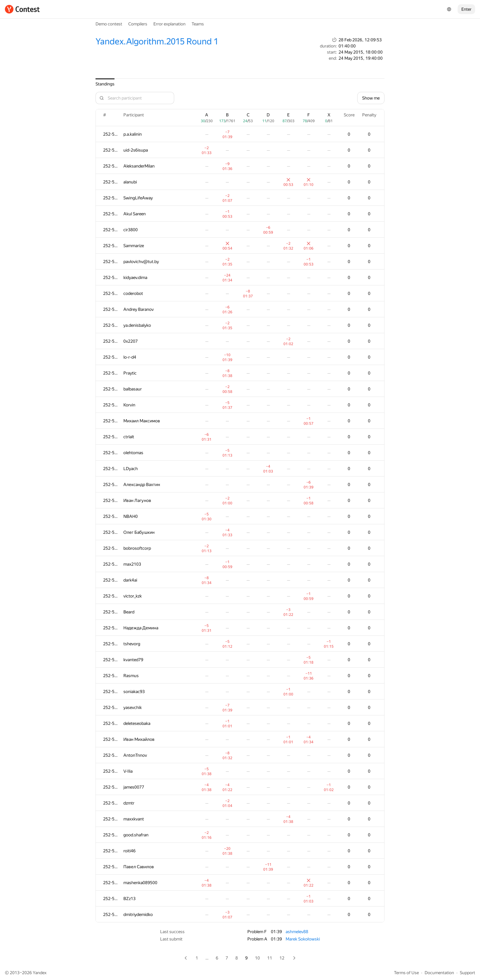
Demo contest (109, 24)
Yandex (40, 973)
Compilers (138, 24)
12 (282, 958)
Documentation (439, 973)
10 (257, 958)
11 (270, 958)
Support (467, 973)
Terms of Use (406, 973)
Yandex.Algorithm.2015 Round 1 (157, 41)
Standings (105, 84)
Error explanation (169, 24)
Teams (198, 24)
